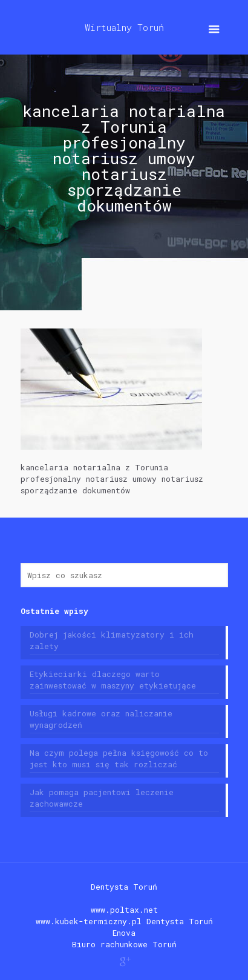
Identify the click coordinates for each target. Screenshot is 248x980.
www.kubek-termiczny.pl (89, 921)
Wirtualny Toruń (124, 27)
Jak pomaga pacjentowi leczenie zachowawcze (102, 798)
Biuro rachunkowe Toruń (124, 944)
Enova (124, 933)
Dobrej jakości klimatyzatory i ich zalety (112, 640)
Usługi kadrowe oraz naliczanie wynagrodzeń (101, 719)
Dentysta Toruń (124, 887)
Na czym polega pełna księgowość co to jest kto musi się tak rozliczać (119, 758)
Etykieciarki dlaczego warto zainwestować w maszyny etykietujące (113, 680)
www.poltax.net (124, 910)
